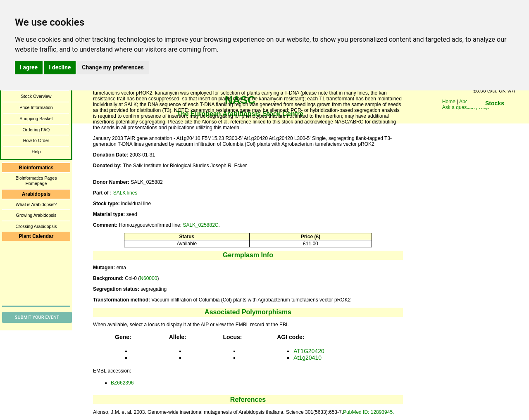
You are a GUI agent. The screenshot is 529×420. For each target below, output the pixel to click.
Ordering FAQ (36, 130)
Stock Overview (36, 96)
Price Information (36, 107)
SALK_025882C (200, 225)
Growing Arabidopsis (36, 215)
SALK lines (125, 193)
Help (36, 152)
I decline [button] (60, 67)
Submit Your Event (37, 317)
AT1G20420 (309, 351)
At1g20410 (307, 358)
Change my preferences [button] (113, 67)
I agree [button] (29, 67)
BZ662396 (122, 383)
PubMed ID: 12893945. (368, 412)
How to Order (36, 140)
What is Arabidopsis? (36, 204)
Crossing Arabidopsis (36, 226)
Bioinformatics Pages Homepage (36, 181)
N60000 (148, 278)
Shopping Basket (36, 119)
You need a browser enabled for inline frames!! (495, 116)
